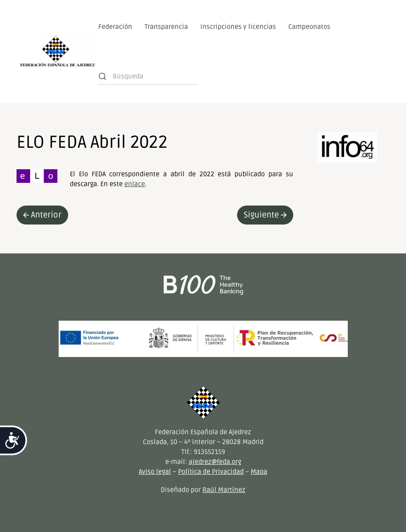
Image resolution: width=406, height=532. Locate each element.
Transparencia (166, 27)
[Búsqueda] (148, 76)
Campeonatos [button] (309, 27)
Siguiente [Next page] (265, 215)
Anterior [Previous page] (42, 215)
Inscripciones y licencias (238, 27)
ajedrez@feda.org (215, 462)
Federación (115, 27)
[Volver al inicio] (57, 52)
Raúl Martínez (224, 490)
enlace (135, 184)
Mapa (259, 472)
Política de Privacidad (211, 472)
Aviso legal (155, 472)
